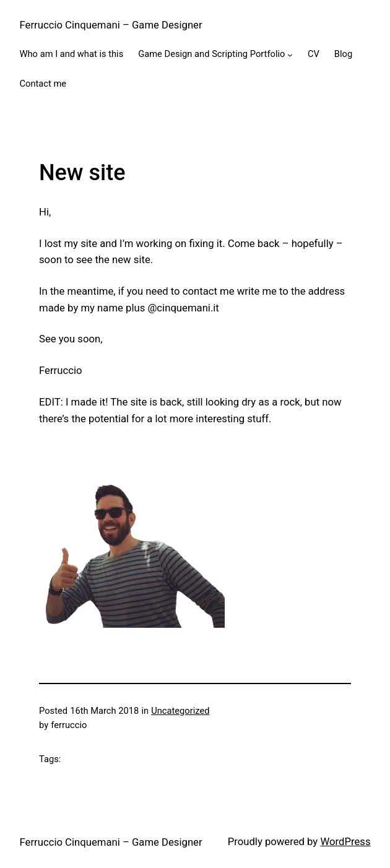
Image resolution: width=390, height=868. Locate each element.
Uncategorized (180, 711)
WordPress (345, 842)
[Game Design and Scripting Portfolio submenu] (290, 55)
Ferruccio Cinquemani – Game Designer (111, 25)
